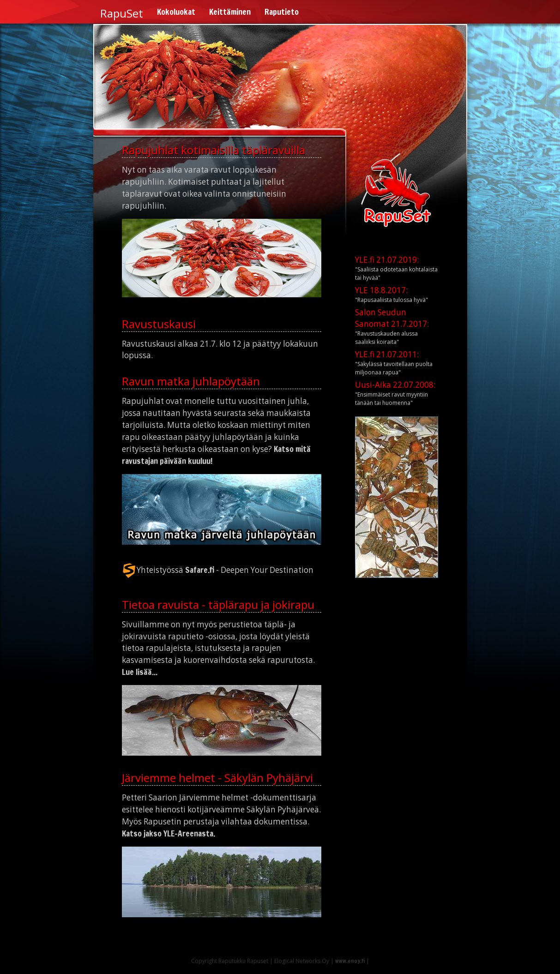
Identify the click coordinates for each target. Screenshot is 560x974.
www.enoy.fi (350, 961)
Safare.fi (200, 569)
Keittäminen (230, 12)
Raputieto (282, 12)
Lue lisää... (140, 672)
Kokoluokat (176, 12)
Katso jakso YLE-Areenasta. (169, 833)
